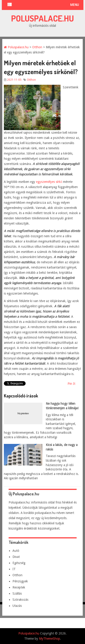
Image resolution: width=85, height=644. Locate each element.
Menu (74, 5)
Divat (16, 557)
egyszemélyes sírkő (49, 182)
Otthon (37, 47)
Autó (16, 551)
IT (14, 569)
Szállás (17, 593)
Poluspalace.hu (42, 18)
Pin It (71, 384)
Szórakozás (20, 600)
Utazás (17, 606)
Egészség (19, 563)
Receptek (19, 587)
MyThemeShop (50, 639)
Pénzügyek (20, 581)
